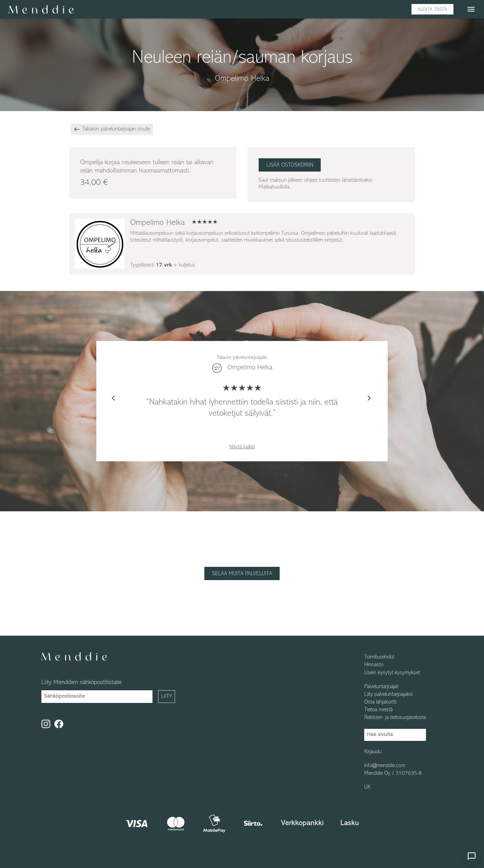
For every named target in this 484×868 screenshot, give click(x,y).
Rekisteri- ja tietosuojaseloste (395, 718)
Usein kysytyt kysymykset (392, 673)
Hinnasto (374, 665)
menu (471, 9)
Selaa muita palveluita (242, 574)
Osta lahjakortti (380, 702)
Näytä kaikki (242, 447)
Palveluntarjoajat (381, 687)
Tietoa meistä (378, 710)
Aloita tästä (432, 10)
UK (367, 787)
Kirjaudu (373, 752)
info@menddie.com (385, 766)
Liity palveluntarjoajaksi (388, 695)
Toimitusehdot (379, 657)
